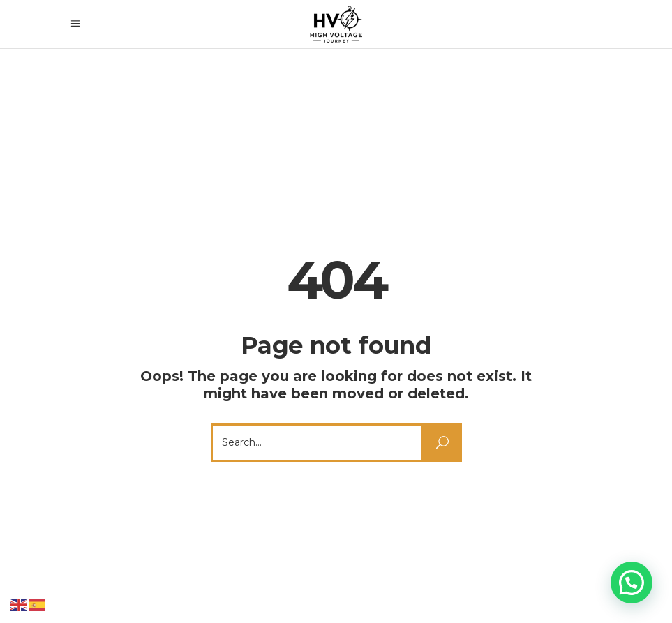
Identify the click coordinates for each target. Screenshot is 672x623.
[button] (632, 583)
